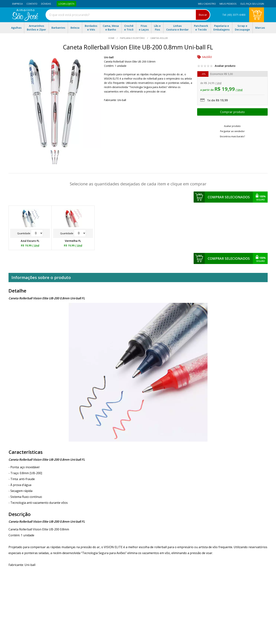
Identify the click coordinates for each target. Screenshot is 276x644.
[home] (25, 20)
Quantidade (30, 233)
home (112, 38)
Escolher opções (232, 112)
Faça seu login (255, 4)
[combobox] (128, 15)
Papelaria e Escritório (132, 38)
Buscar (203, 15)
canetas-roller (159, 38)
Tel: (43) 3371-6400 (234, 15)
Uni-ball (109, 57)
